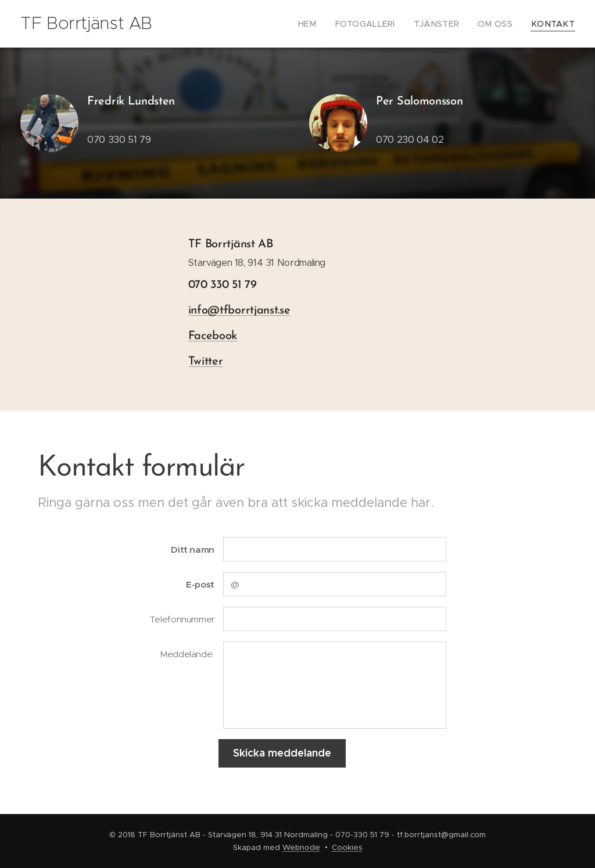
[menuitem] (328, 24)
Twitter (206, 362)
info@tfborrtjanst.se (239, 311)
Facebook (213, 336)
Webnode (301, 847)
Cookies (347, 847)
